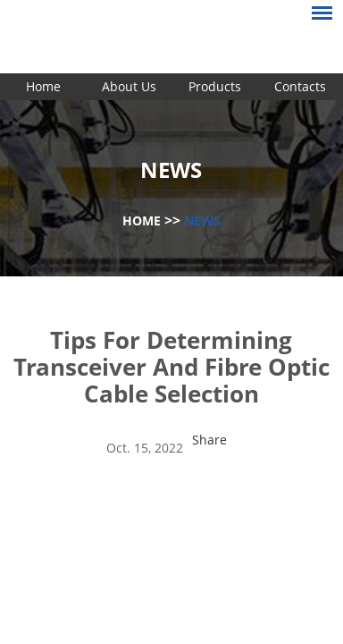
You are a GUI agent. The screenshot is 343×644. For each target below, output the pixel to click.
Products (215, 86)
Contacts (300, 86)
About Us (129, 86)
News (202, 220)
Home (43, 86)
